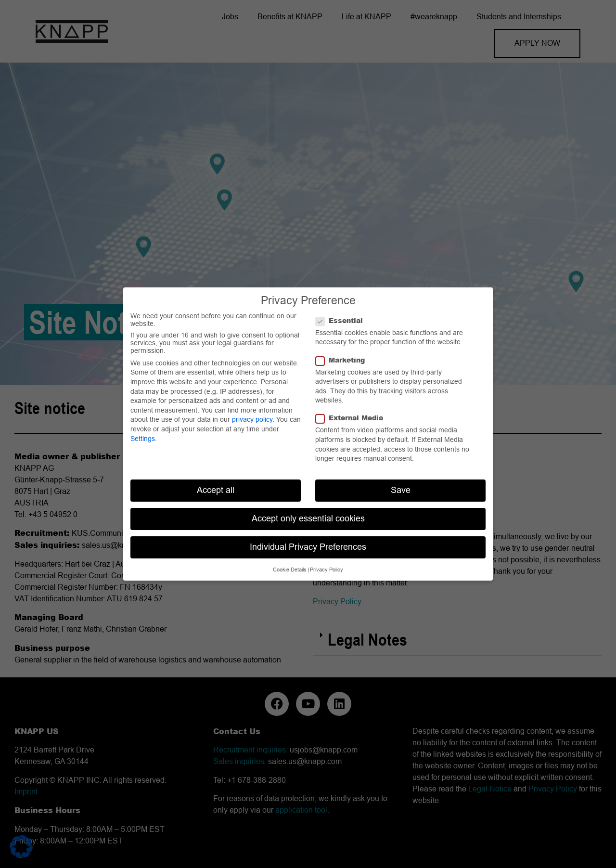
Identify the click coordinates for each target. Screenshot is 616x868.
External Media (352, 418)
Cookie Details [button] (290, 570)
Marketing (343, 360)
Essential (342, 321)
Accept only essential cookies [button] (308, 518)
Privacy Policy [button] (327, 570)
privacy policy (252, 419)
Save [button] (401, 490)
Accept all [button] (216, 490)
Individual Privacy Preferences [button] (308, 547)
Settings (143, 439)
